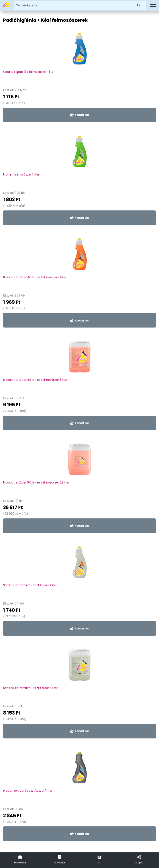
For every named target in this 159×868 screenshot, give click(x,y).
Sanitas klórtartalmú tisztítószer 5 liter (30, 688)
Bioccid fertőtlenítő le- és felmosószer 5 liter (35, 380)
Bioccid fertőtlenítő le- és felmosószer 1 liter (35, 277)
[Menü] (153, 6)
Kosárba (79, 115)
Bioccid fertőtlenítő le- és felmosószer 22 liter (36, 482)
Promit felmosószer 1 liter (21, 174)
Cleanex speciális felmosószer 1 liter (29, 72)
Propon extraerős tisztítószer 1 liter (28, 791)
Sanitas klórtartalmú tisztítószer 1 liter (30, 585)
